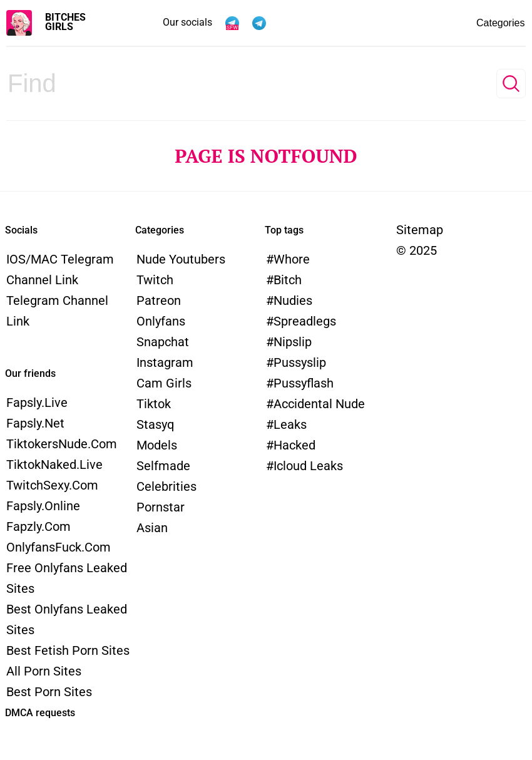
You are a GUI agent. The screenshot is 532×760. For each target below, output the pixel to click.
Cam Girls (164, 383)
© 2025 (417, 250)
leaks (290, 424)
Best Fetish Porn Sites (68, 650)
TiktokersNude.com (62, 444)
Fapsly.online (43, 506)
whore (292, 259)
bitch (288, 280)
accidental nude (319, 404)
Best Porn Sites (49, 692)
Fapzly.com (38, 526)
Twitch (155, 280)
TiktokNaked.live (54, 465)
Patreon (159, 300)
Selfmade (163, 466)
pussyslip (300, 362)
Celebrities (166, 486)
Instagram (165, 362)
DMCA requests (40, 713)
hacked (294, 445)
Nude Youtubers (181, 259)
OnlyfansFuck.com (59, 547)
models (157, 445)
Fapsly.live (37, 403)
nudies (293, 300)
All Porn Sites (44, 671)
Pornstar (161, 507)
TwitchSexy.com (52, 485)
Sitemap (420, 230)
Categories (471, 23)
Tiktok (154, 404)
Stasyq (155, 424)
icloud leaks (308, 466)
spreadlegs (305, 321)
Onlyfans (161, 321)
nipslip (293, 342)
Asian (152, 528)
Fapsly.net (35, 423)
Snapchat (163, 342)
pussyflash (304, 383)
